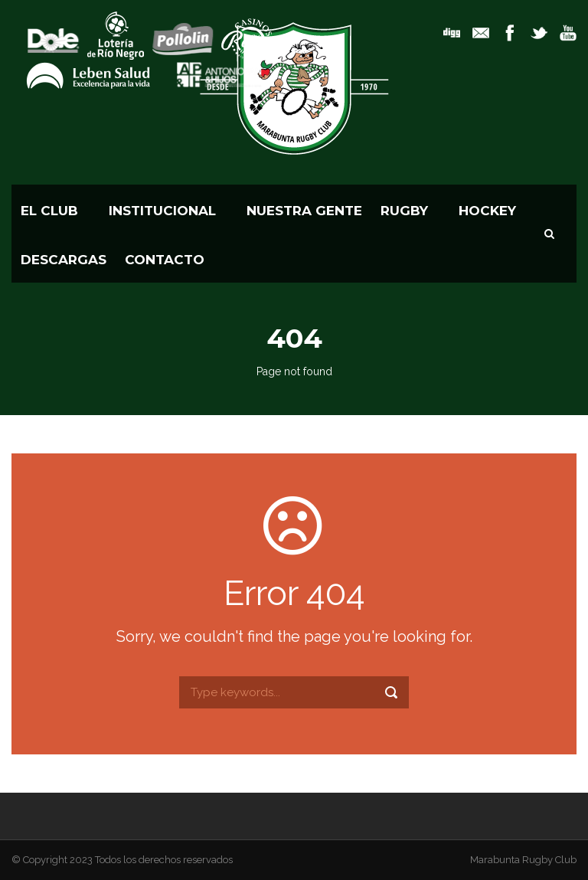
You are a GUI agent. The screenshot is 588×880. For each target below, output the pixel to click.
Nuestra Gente (304, 211)
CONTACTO (165, 260)
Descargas (64, 260)
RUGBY (404, 211)
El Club (49, 211)
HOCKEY (487, 211)
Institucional (162, 211)
